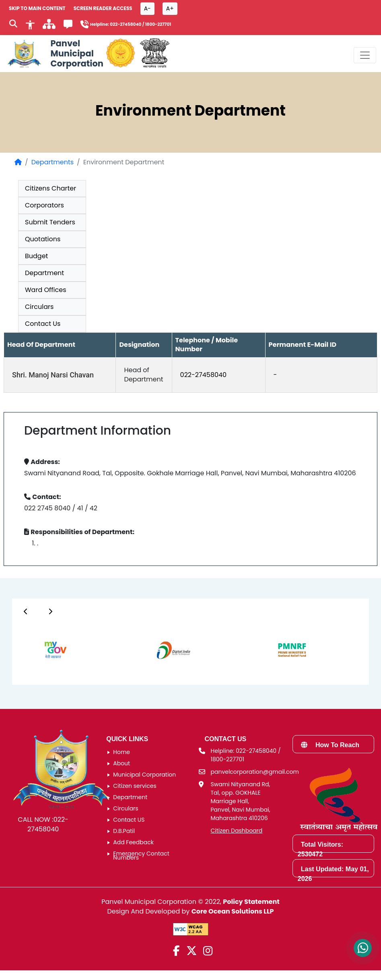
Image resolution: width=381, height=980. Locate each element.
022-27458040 (204, 375)
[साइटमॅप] (49, 26)
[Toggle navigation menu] (365, 55)
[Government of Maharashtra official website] (120, 54)
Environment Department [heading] (190, 111)
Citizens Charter (50, 188)
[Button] (26, 611)
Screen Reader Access (103, 8)
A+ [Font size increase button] (170, 8)
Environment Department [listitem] (124, 162)
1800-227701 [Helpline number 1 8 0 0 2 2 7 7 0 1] (158, 24)
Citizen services (135, 786)
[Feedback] (68, 26)
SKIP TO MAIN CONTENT (37, 8)
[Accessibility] (30, 24)
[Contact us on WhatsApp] (363, 948)
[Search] (13, 25)
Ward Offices (46, 290)
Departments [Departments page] (53, 162)
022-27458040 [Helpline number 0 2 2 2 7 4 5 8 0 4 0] (126, 24)
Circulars (39, 307)
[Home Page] (18, 162)
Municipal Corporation (144, 775)
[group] (190, 503)
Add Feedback (133, 842)
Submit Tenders (50, 222)
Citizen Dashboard (237, 831)
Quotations (43, 239)
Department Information (98, 431)
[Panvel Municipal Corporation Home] (54, 54)
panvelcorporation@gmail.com (255, 772)
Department (44, 273)
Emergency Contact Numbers (141, 856)
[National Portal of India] (155, 54)
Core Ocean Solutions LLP (233, 911)
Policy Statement (251, 902)
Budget (36, 256)
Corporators (44, 205)
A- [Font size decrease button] (147, 8)
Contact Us (43, 324)
